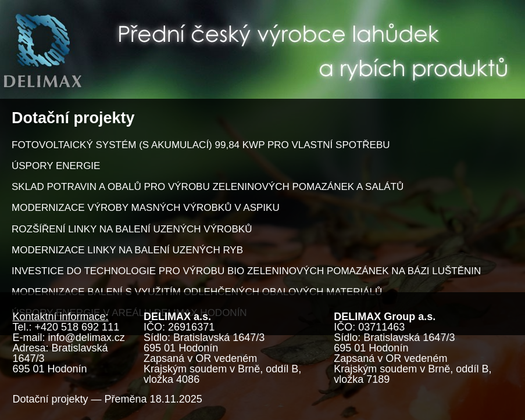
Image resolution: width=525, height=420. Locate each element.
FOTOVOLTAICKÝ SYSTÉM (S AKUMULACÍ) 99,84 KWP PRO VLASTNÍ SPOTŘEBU (201, 145)
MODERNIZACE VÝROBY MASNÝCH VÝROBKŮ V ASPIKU (146, 208)
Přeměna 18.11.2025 (153, 399)
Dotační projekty (51, 399)
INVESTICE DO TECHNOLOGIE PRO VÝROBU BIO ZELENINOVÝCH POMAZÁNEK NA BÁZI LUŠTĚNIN (246, 271)
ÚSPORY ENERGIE (56, 166)
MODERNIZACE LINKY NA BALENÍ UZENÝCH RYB (127, 250)
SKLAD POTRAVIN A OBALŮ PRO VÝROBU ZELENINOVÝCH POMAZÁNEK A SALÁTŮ (208, 187)
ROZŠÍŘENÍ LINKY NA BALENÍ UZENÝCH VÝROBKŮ (132, 229)
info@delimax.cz (87, 338)
